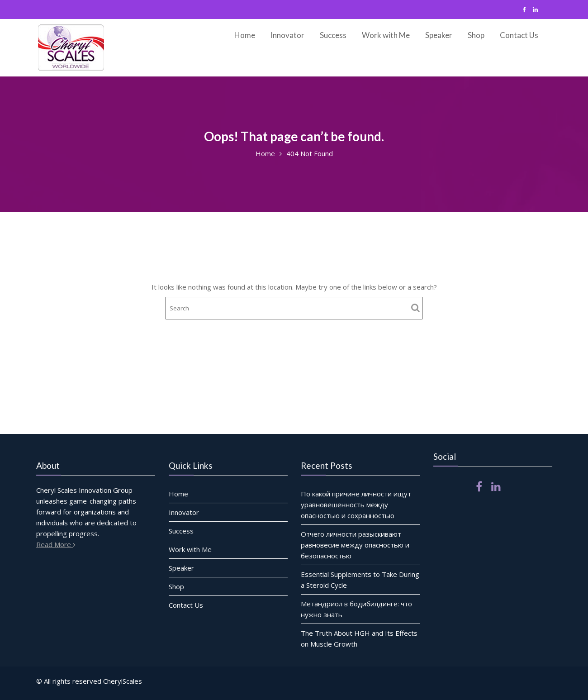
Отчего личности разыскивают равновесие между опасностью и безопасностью (355, 545)
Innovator (287, 35)
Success (333, 35)
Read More (57, 544)
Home (245, 35)
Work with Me (386, 35)
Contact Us (519, 35)
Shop (476, 35)
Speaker (439, 35)
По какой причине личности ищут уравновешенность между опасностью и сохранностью (356, 505)
